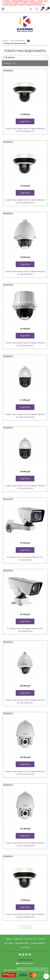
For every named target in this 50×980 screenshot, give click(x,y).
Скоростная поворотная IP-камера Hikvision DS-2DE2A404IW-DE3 (25, 201)
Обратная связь (22, 943)
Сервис (9, 939)
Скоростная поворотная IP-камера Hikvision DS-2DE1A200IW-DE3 (25, 916)
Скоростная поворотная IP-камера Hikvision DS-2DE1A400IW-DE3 (25, 130)
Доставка (9, 943)
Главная (5, 41)
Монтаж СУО (30, 939)
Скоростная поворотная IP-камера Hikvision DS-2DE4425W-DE (25, 273)
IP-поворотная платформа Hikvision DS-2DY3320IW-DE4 (25, 630)
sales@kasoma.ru (26, 963)
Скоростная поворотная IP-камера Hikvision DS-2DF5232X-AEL (25, 701)
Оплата (41, 939)
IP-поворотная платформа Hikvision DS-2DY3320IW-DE (25, 558)
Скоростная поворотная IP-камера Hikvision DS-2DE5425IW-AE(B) (25, 416)
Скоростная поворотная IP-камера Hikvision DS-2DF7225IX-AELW (25, 773)
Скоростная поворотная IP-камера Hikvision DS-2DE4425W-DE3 (25, 344)
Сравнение (18, 939)
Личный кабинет (38, 943)
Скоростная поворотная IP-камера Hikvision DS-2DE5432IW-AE (25, 487)
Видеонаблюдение (17, 41)
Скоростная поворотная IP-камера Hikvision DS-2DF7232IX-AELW (25, 844)
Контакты (25, 947)
